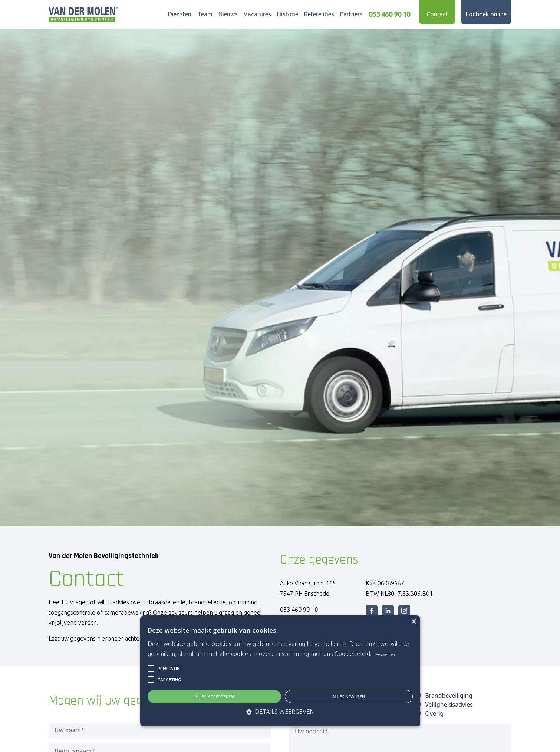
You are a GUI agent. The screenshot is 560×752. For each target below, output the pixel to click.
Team (205, 14)
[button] (151, 669)
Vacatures (257, 14)
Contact (437, 14)
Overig (434, 713)
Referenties (319, 14)
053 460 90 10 (389, 14)
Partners (351, 14)
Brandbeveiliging (449, 696)
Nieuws (228, 14)
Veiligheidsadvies (449, 705)
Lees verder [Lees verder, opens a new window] (384, 654)
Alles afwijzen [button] (349, 697)
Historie (288, 14)
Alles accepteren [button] (214, 697)
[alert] (280, 671)
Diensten (180, 14)
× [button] (414, 622)
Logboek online (486, 14)
